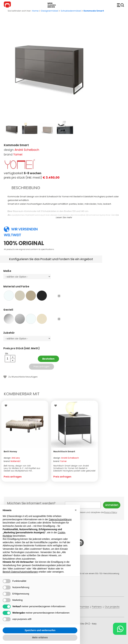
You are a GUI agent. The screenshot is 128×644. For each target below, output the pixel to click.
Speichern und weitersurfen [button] (40, 630)
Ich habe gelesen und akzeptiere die (91, 512)
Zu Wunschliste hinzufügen (23, 377)
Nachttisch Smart (64, 451)
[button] (76, 510)
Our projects (112, 607)
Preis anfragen (41, 367)
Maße (32, 273)
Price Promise (81, 607)
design (12, 458)
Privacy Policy (110, 512)
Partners (97, 607)
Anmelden (112, 505)
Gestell (32, 311)
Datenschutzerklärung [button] (60, 519)
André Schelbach (27, 150)
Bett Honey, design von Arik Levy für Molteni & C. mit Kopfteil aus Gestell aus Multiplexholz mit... (22, 468)
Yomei (18, 154)
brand (12, 461)
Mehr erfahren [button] (40, 637)
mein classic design (52, 5)
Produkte (120, 5)
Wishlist (7, 406)
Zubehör (32, 334)
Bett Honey (10, 451)
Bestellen (48, 359)
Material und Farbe (32, 288)
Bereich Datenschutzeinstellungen (20, 572)
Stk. (7, 354)
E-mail (83, 505)
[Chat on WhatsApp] (120, 629)
